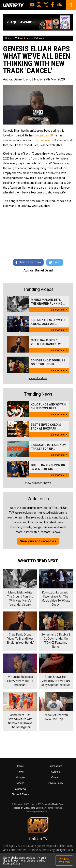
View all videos (38, 378)
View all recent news (38, 483)
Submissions (56, 766)
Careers (55, 772)
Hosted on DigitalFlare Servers (28, 808)
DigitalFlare (58, 804)
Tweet (55, 262)
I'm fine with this (64, 861)
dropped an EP (44, 135)
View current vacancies (38, 541)
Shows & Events (21, 794)
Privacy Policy (55, 783)
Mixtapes (20, 777)
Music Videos (34, 38)
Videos (19, 38)
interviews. (44, 140)
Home (8, 38)
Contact (55, 777)
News (20, 772)
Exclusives (21, 789)
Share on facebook (28, 262)
